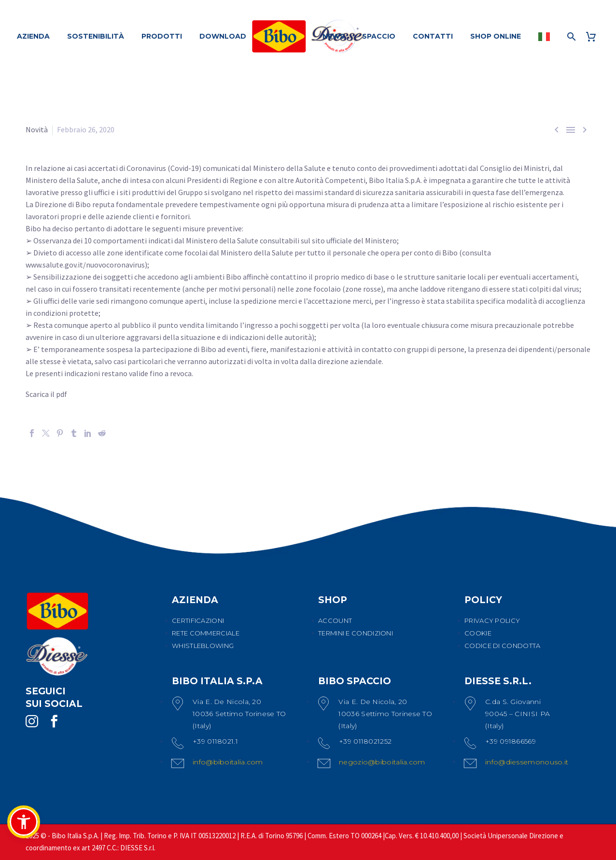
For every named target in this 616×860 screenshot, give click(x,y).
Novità (37, 129)
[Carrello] (595, 36)
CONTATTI (433, 36)
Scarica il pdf (46, 394)
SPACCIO (379, 36)
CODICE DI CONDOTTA (502, 646)
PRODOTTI (162, 36)
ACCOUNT (335, 620)
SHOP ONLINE (496, 36)
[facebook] (54, 721)
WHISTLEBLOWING (203, 646)
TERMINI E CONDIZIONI (356, 633)
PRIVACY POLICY (492, 620)
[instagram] (32, 721)
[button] (24, 822)
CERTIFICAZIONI (198, 620)
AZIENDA (33, 36)
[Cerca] (570, 36)
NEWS (334, 36)
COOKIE (478, 633)
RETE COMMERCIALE (206, 633)
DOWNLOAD (223, 36)
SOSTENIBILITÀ (96, 36)
